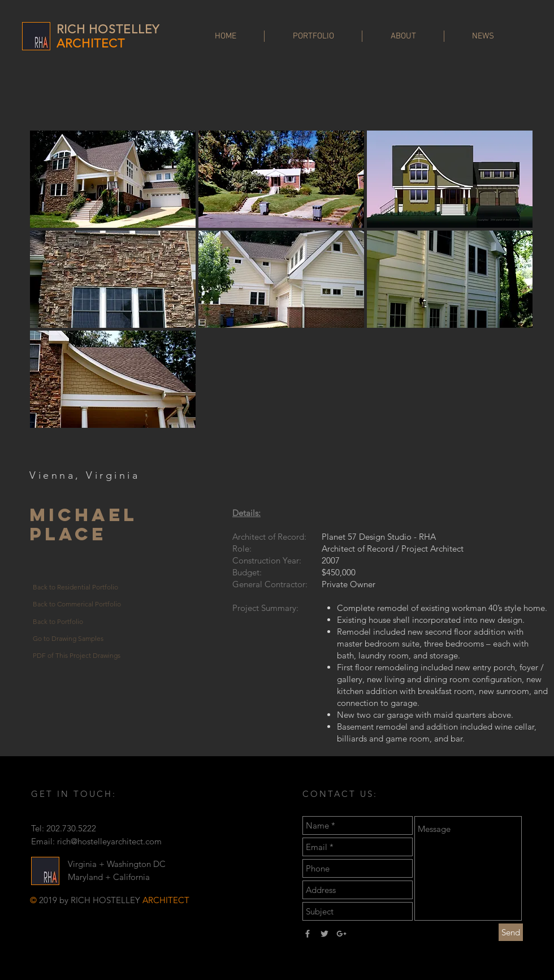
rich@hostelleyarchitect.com (109, 841)
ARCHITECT (91, 43)
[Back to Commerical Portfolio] (78, 605)
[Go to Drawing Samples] (78, 639)
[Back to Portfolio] (78, 622)
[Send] (511, 932)
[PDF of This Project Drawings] (78, 656)
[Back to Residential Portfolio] (78, 588)
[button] (113, 179)
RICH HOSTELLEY (108, 29)
